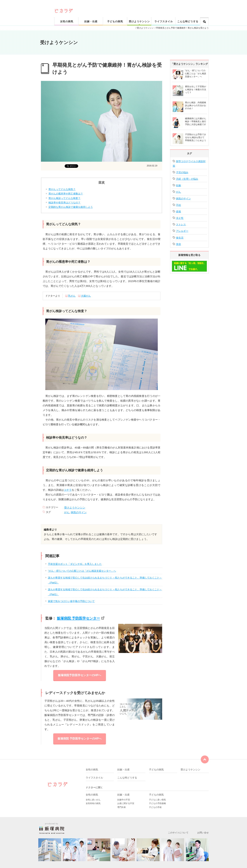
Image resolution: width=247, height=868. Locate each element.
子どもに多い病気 (157, 800)
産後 (178, 212)
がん (67, 512)
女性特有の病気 (93, 803)
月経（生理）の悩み (187, 179)
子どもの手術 (155, 807)
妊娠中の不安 (124, 800)
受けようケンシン (139, 21)
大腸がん (86, 296)
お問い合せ (203, 833)
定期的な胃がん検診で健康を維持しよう (71, 207)
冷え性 (180, 218)
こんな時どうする (188, 21)
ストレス (181, 225)
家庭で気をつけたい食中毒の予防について (71, 601)
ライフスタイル (164, 21)
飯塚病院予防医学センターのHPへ (80, 675)
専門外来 (122, 807)
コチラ (68, 490)
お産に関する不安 (126, 803)
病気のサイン (79, 512)
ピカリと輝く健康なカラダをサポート (132, 6)
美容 (178, 244)
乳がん (72, 296)
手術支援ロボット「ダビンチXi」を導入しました (75, 564)
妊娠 (178, 185)
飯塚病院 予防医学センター (79, 618)
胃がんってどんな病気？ (62, 189)
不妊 (178, 205)
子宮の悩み (182, 172)
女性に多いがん (93, 800)
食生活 (180, 238)
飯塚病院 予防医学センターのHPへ (80, 739)
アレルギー (182, 231)
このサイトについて (178, 833)
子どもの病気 (115, 21)
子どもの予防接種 (157, 803)
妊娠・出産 (91, 21)
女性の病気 (67, 21)
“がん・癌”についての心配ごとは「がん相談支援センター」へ (82, 571)
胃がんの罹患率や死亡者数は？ (66, 194)
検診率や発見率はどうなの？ (64, 203)
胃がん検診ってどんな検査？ (64, 198)
